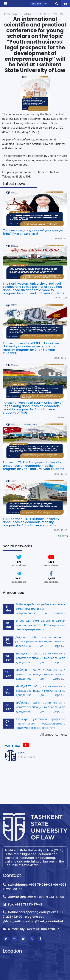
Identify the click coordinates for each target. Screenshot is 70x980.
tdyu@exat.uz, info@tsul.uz (39, 929)
